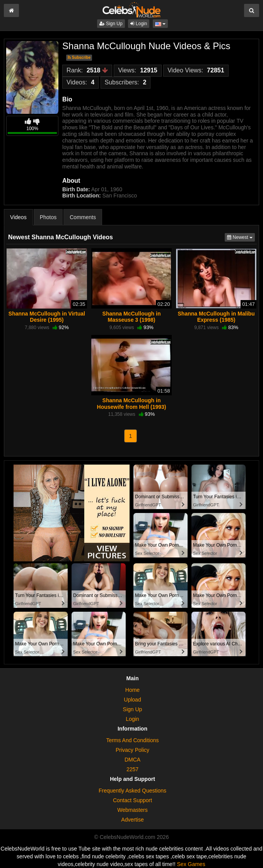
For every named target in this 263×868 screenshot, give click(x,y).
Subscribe (79, 57)
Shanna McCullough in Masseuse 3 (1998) (132, 317)
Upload (132, 700)
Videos (18, 217)
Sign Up (111, 24)
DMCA (132, 760)
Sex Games (191, 864)
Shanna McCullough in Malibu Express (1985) (216, 317)
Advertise (132, 820)
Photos (48, 217)
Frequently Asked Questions (132, 791)
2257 (132, 769)
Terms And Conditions (132, 740)
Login (139, 24)
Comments (83, 217)
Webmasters (132, 810)
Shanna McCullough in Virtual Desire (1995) (47, 317)
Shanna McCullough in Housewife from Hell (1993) (132, 403)
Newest (241, 237)
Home (132, 690)
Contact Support (132, 800)
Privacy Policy (132, 750)
